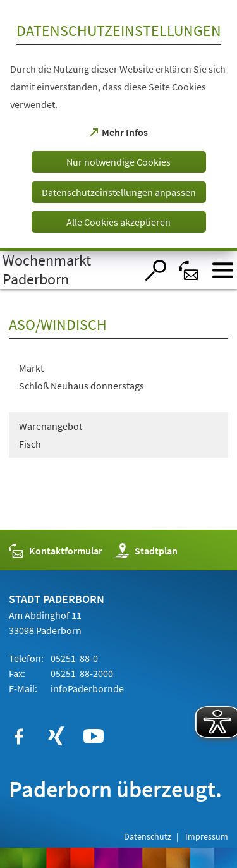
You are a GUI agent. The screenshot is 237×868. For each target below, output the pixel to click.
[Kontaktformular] (189, 270)
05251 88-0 (73, 658)
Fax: (17, 673)
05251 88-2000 (81, 673)
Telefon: (26, 658)
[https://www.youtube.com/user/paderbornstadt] (94, 737)
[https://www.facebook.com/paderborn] (19, 737)
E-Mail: (23, 688)
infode (86, 688)
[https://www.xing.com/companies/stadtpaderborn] (56, 737)
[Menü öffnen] (223, 270)
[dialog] (118, 125)
